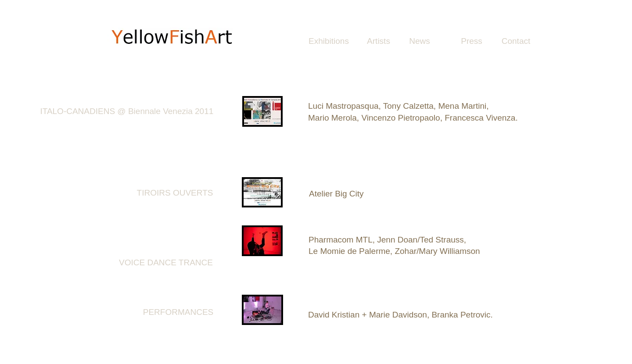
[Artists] (379, 41)
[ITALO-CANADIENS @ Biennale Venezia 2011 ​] (128, 112)
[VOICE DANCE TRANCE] (166, 263)
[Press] (472, 41)
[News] (420, 41)
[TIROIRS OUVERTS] (175, 193)
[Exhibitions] (329, 41)
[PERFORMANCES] (178, 312)
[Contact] (516, 41)
